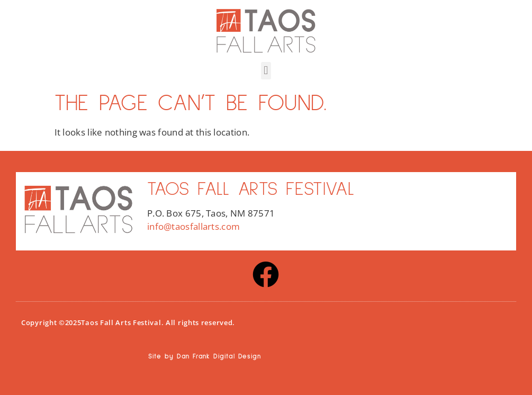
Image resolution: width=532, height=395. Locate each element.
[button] (266, 71)
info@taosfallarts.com (193, 226)
